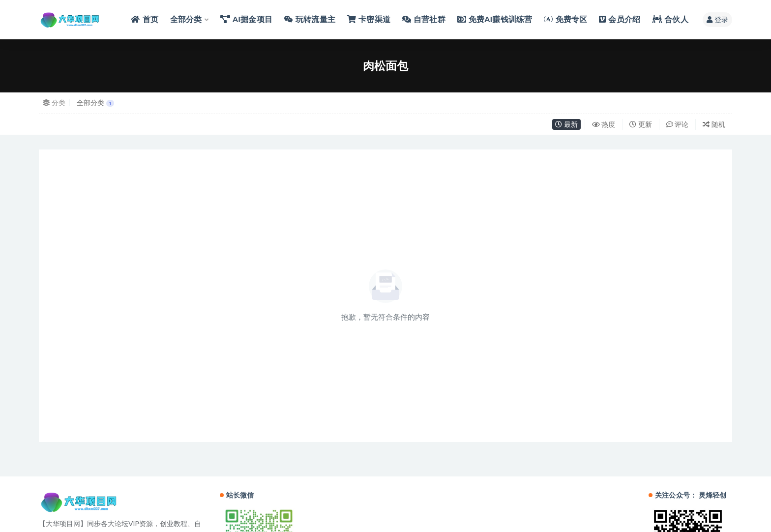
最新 (566, 124)
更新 (641, 124)
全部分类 (95, 103)
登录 (717, 19)
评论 (678, 124)
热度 (604, 124)
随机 (714, 124)
